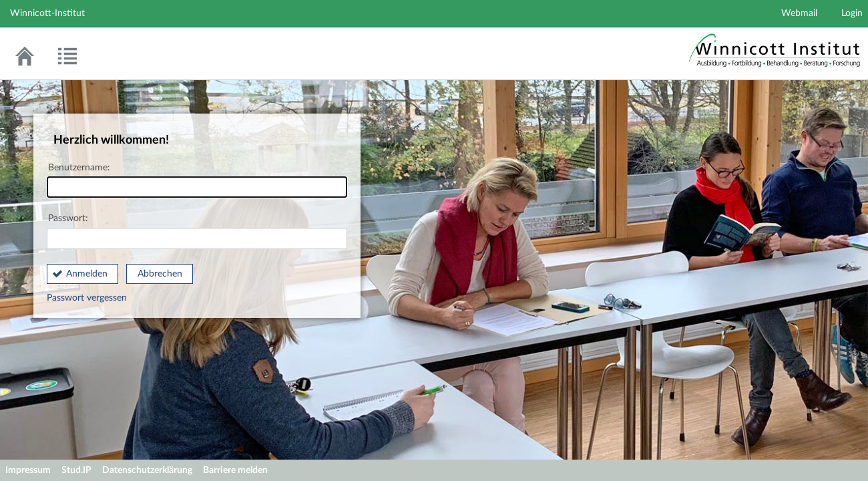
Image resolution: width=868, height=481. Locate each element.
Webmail (799, 13)
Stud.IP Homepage (775, 56)
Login (852, 13)
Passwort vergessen (87, 298)
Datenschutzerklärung (147, 470)
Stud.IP (76, 470)
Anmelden (87, 274)
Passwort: (197, 231)
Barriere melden (235, 470)
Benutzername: (197, 181)
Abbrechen (160, 274)
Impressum (28, 470)
